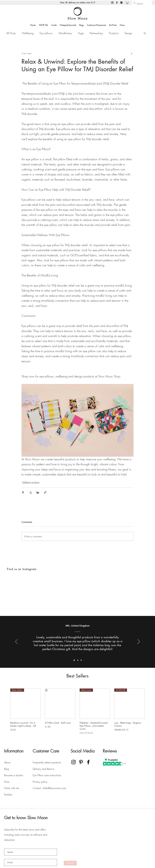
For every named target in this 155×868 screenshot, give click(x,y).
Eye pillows (46, 33)
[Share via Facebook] (23, 492)
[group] (77, 712)
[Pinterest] (121, 3)
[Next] (139, 642)
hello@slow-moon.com (54, 788)
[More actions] (132, 53)
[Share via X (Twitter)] (30, 492)
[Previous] (16, 642)
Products (114, 33)
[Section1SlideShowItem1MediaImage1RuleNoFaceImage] (74, 660)
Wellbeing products (31, 482)
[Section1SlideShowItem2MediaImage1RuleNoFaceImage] (78, 660)
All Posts (11, 33)
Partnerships (96, 33)
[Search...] (141, 4)
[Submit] (70, 863)
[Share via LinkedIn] (38, 492)
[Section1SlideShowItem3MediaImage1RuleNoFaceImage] (81, 660)
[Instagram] (112, 3)
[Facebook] (117, 3)
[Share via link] (45, 492)
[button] (127, 2)
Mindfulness (65, 33)
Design (128, 33)
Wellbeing (28, 33)
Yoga (81, 33)
